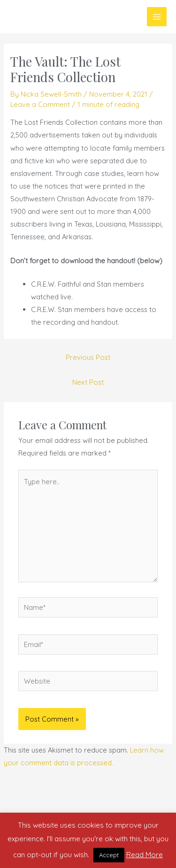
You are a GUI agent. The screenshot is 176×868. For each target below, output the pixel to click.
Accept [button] (109, 855)
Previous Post (88, 357)
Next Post (88, 382)
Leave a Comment (40, 104)
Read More (145, 855)
